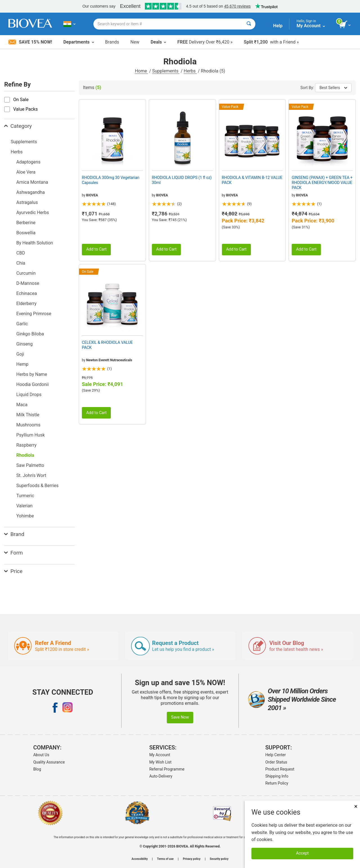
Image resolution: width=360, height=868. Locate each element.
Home (141, 71)
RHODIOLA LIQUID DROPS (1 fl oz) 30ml (182, 180)
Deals (158, 42)
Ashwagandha (31, 192)
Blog (37, 769)
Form (13, 553)
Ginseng (24, 344)
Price (13, 571)
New (135, 42)
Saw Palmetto (30, 465)
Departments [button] (78, 42)
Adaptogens (28, 162)
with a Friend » (271, 42)
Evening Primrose (34, 314)
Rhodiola (25, 455)
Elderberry (26, 304)
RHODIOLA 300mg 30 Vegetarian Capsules (111, 180)
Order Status (276, 762)
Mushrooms (28, 425)
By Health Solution (35, 243)
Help (278, 26)
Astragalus (27, 202)
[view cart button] (345, 25)
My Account (160, 755)
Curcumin (26, 273)
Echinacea (27, 293)
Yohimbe (25, 516)
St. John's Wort (31, 475)
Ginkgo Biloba (30, 334)
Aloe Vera (26, 172)
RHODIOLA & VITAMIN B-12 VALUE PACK (252, 180)
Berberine (26, 223)
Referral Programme (167, 769)
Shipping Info (277, 776)
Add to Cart (96, 249)
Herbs (190, 71)
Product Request (280, 769)
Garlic (22, 324)
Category (18, 126)
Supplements (166, 71)
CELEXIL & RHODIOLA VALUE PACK (107, 345)
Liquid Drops (29, 395)
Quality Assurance (49, 762)
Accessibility (140, 859)
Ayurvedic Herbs (33, 213)
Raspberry (26, 445)
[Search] (249, 24)
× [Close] (356, 806)
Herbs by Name (32, 374)
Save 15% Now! (30, 42)
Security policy (219, 859)
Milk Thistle (28, 415)
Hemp (22, 364)
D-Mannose (28, 283)
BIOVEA (92, 195)
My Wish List (160, 762)
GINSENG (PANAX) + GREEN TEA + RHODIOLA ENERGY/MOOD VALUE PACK (322, 183)
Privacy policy (192, 859)
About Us (41, 755)
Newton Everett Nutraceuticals (109, 360)
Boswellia (26, 233)
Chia (21, 263)
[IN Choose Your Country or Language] (69, 24)
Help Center (275, 755)
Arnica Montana (32, 182)
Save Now (180, 717)
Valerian (24, 506)
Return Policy (277, 783)
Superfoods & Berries (37, 486)
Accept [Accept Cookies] (302, 853)
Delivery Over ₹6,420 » (205, 42)
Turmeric (25, 496)
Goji (20, 354)
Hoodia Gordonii (32, 384)
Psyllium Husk (31, 435)
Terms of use (165, 859)
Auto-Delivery (161, 776)
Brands (112, 42)
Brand (14, 534)
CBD (21, 253)
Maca (22, 405)
